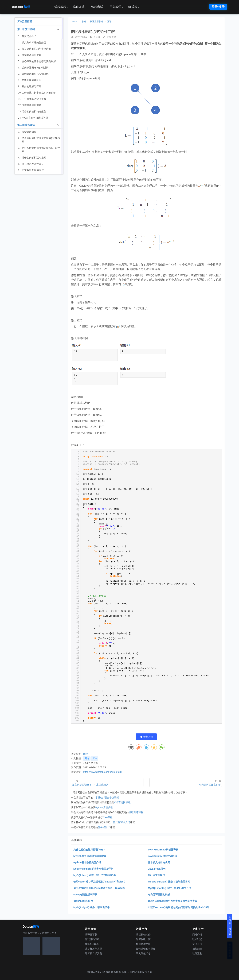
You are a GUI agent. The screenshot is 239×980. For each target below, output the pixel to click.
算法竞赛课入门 (122, 822)
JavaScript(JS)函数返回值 (162, 856)
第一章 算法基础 (26, 29)
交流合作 (197, 944)
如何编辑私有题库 (146, 949)
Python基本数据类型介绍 (87, 862)
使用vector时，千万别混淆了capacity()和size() (99, 882)
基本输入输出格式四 (159, 862)
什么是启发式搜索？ (33, 164)
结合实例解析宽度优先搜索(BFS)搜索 (41, 150)
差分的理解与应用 (32, 86)
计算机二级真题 (93, 953)
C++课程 (108, 817)
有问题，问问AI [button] (230, 926)
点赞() (146, 737)
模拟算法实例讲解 (32, 55)
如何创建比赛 (143, 939)
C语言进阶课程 (122, 802)
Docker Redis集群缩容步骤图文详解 (93, 869)
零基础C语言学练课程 (107, 798)
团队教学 (116, 7)
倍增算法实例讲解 (32, 105)
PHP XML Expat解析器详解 (163, 850)
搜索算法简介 (29, 132)
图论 (109, 22)
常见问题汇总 (143, 953)
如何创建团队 (143, 944)
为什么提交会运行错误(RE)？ (89, 850)
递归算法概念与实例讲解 (35, 68)
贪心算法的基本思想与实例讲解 (39, 61)
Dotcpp (21, 7)
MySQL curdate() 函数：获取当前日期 (169, 882)
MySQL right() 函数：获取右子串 (92, 907)
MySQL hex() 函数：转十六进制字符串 (95, 875)
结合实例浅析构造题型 (34, 111)
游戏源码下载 (92, 939)
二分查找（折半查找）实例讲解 (39, 93)
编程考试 (98, 7)
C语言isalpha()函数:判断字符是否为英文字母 (173, 901)
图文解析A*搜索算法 (33, 170)
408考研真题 (92, 944)
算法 (95, 758)
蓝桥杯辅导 (104, 827)
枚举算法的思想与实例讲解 (36, 49)
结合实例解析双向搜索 (34, 158)
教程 (84, 22)
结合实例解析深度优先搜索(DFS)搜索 (41, 140)
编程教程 (61, 7)
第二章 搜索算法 (26, 125)
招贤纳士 (197, 949)
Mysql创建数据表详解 (85, 895)
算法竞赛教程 (97, 22)
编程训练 (80, 7)
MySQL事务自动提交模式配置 (90, 856)
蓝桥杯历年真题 (93, 949)
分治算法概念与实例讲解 (35, 74)
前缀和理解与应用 (83, 901)
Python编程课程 (104, 807)
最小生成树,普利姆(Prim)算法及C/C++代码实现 (99, 888)
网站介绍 (197, 935)
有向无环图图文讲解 (159, 895)
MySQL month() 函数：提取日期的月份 (170, 888)
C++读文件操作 (156, 875)
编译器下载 (91, 935)
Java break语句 (157, 869)
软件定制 (197, 953)
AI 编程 (134, 7)
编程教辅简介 (143, 935)
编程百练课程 (136, 812)
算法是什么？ (29, 36)
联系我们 (197, 939)
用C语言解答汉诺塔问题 (35, 118)
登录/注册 (218, 7)
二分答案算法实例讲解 (34, 99)
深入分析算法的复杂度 (34, 42)
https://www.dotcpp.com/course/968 (102, 772)
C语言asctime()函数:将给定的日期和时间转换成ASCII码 (179, 907)
